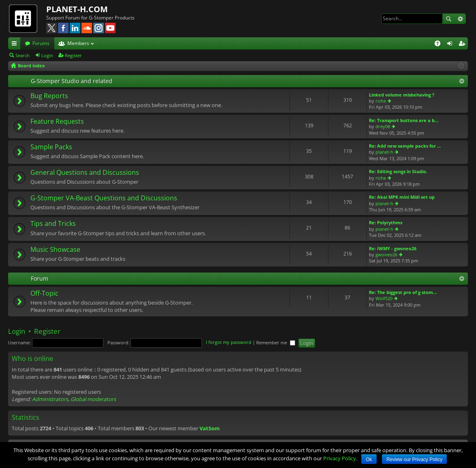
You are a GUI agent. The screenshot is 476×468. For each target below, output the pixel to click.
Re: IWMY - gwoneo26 (393, 248)
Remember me (276, 342)
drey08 (383, 126)
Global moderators (93, 399)
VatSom (210, 428)
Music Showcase (55, 250)
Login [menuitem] (451, 45)
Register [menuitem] (463, 45)
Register (73, 55)
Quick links (16, 45)
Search (448, 19)
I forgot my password (229, 342)
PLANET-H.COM (77, 9)
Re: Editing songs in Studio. (398, 171)
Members (78, 43)
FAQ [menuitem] (440, 45)
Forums (41, 43)
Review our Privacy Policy (414, 459)
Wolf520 (384, 298)
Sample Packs (51, 147)
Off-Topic (44, 294)
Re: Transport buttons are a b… (404, 120)
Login (47, 55)
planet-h (384, 152)
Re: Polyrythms (386, 222)
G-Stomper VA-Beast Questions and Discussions (104, 198)
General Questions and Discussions (85, 173)
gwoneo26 (386, 254)
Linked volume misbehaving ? (402, 95)
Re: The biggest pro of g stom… (403, 292)
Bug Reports (49, 96)
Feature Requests (57, 122)
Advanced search (460, 19)
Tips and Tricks (53, 224)
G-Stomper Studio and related (72, 81)
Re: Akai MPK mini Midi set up (402, 197)
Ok (369, 459)
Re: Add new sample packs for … (405, 146)
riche (381, 101)
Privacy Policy (340, 458)
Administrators (50, 399)
